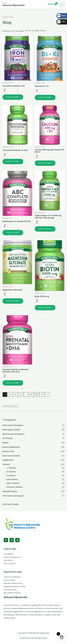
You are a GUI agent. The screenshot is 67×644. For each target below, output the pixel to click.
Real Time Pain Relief (11, 456)
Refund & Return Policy (13, 583)
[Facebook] (6, 540)
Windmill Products (10, 491)
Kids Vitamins (12, 479)
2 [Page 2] (10, 395)
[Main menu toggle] (62, 4)
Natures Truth (8, 451)
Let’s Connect (10, 564)
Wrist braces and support (13, 496)
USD (61, 22)
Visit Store (8, 560)
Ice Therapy (7, 438)
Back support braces (11, 430)
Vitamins (6, 464)
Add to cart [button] (13, 97)
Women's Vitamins (15, 487)
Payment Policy (10, 590)
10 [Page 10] (37, 395)
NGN (61, 16)
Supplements (8, 460)
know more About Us (12, 557)
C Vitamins (11, 468)
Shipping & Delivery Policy (15, 587)
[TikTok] (17, 540)
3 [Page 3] (15, 395)
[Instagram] (12, 540)
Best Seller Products (12, 593)
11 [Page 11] (42, 395)
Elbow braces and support (14, 434)
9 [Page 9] (31, 395)
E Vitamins (11, 476)
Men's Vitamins (13, 483)
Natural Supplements (11, 447)
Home (5, 17)
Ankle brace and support (13, 425)
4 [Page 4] (21, 395)
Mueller (5, 443)
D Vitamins (11, 472)
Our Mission (8, 554)
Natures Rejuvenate (14, 5)
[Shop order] (35, 31)
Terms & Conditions (12, 577)
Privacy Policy (9, 580)
